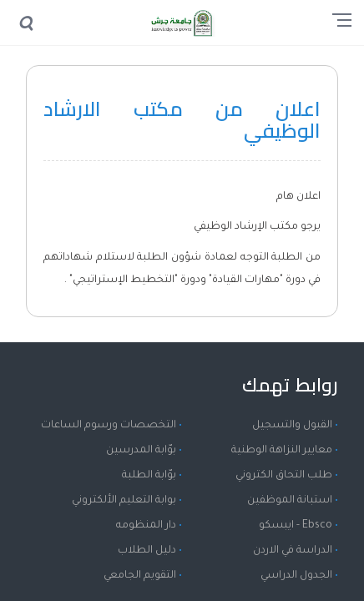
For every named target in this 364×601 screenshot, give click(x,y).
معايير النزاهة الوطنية (282, 451)
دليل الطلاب (147, 551)
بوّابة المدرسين (141, 451)
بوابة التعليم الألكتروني (124, 501)
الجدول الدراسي (296, 576)
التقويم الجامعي (140, 576)
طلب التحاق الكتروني (284, 476)
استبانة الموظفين (290, 501)
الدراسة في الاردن (293, 551)
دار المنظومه (146, 526)
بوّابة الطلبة (149, 476)
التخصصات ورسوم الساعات (109, 426)
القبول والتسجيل (292, 426)
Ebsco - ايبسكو (296, 526)
